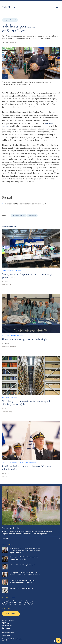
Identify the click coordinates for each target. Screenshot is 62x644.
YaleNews (8, 8)
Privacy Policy (6, 636)
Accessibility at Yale (8, 633)
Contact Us (6, 628)
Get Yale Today (11, 614)
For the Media (7, 626)
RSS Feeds (6, 623)
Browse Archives (8, 621)
